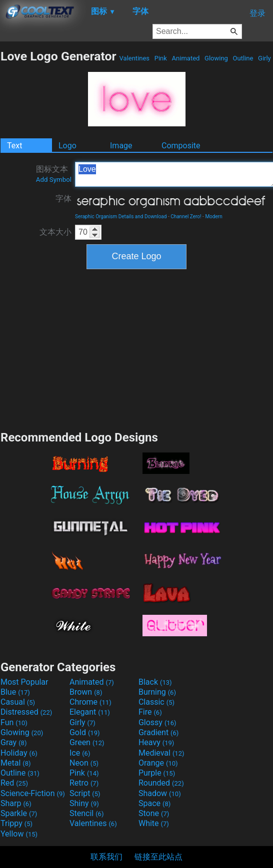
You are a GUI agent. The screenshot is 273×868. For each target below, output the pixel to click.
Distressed (26, 712)
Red (14, 783)
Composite (181, 146)
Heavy (156, 742)
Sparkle (19, 813)
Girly (264, 58)
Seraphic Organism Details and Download (121, 217)
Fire (150, 712)
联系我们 (106, 857)
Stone (154, 813)
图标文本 (54, 174)
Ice (80, 753)
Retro (84, 783)
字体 (63, 199)
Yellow (19, 834)
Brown (86, 692)
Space (154, 803)
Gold (85, 732)
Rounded (161, 783)
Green (87, 742)
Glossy (157, 722)
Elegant (90, 712)
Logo (67, 146)
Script (85, 793)
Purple (157, 773)
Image (121, 146)
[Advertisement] (136, 349)
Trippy (16, 823)
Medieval (161, 753)
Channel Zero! (186, 217)
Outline (243, 58)
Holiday (19, 753)
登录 (257, 13)
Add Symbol (54, 180)
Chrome (90, 702)
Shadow (160, 793)
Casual (18, 702)
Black (155, 682)
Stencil (86, 813)
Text (14, 146)
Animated (185, 58)
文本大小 (55, 232)
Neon (84, 763)
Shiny (84, 803)
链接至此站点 (158, 857)
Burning (157, 692)
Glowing (216, 58)
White (154, 823)
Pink (161, 58)
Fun (14, 722)
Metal (16, 763)
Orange (158, 763)
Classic (156, 702)
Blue (15, 692)
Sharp (16, 803)
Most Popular (24, 682)
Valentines (134, 58)
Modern (213, 217)
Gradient (158, 732)
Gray (13, 742)
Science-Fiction (33, 793)
